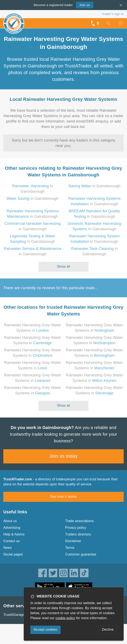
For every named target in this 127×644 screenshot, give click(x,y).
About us (10, 521)
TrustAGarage (14, 615)
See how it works (63, 497)
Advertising (12, 528)
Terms (70, 548)
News (8, 548)
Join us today (64, 456)
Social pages (13, 554)
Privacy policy (76, 528)
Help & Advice (14, 534)
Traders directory (78, 534)
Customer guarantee (81, 554)
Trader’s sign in (113, 14)
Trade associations (79, 521)
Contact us (11, 541)
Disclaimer (73, 541)
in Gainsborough (94, 186)
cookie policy (65, 618)
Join (85, 5)
